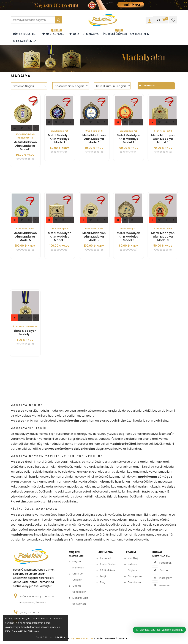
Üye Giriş (133, 558)
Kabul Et (60, 637)
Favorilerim (134, 582)
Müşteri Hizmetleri (78, 565)
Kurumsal (106, 558)
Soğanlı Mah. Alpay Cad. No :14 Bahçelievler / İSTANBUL (37, 599)
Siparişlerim (135, 576)
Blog (103, 582)
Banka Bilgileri (108, 564)
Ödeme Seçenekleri (79, 589)
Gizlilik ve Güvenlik (78, 577)
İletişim (104, 576)
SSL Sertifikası (108, 570)
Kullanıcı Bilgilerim (133, 567)
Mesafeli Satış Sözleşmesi (80, 601)
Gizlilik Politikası (44, 637)
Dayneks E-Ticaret (81, 638)
